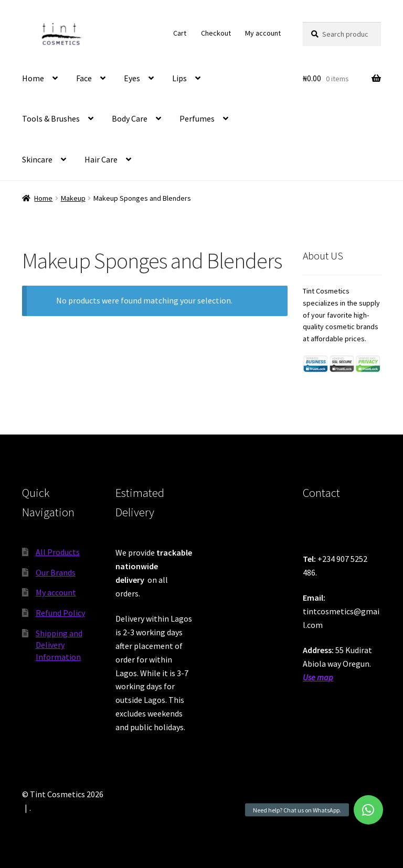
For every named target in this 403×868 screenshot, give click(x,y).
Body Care (130, 118)
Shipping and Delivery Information (59, 645)
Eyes (132, 78)
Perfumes (197, 118)
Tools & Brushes (51, 118)
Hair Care (101, 159)
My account (263, 33)
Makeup (73, 198)
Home (33, 78)
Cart (180, 33)
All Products (58, 552)
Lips (179, 78)
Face (84, 78)
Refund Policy (60, 613)
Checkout (216, 33)
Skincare (37, 159)
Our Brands (56, 572)
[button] (368, 810)
